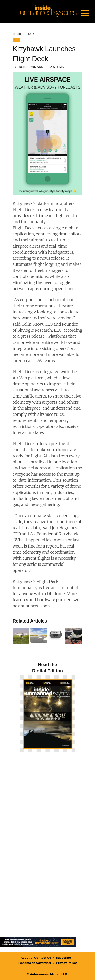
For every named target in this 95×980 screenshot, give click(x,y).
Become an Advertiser (35, 963)
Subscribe (63, 958)
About (25, 958)
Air (16, 40)
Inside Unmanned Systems (41, 67)
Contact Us (43, 958)
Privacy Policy (66, 963)
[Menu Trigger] (85, 13)
